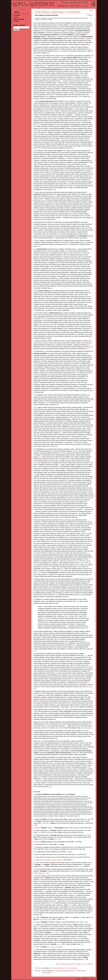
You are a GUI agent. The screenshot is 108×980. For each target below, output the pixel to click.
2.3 (39, 246)
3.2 (90, 347)
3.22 (54, 189)
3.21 (47, 403)
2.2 (67, 244)
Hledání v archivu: (19, 25)
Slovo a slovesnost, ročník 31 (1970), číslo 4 (71, 964)
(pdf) (91, 18)
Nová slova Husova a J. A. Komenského (64, 968)
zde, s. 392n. (46, 873)
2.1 (84, 242)
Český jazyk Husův (46, 919)
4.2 (80, 595)
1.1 (90, 49)
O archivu (17, 15)
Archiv (16, 17)
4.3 (67, 597)
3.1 (89, 345)
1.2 (59, 51)
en (91, 10)
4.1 (56, 595)
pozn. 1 (58, 933)
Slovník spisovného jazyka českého (51, 860)
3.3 (87, 349)
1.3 (48, 53)
